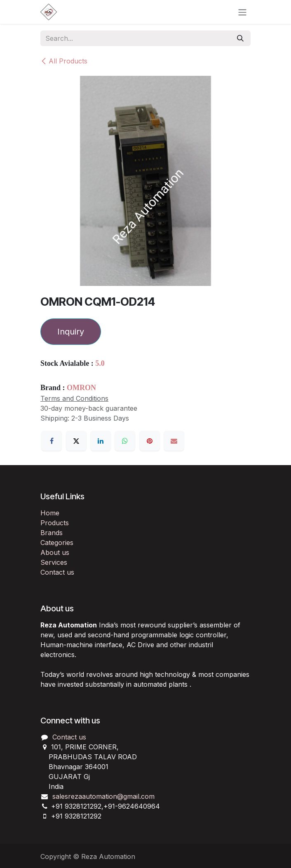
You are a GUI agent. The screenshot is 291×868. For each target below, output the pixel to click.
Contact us (57, 572)
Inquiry (71, 332)
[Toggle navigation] (242, 12)
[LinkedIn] (101, 441)
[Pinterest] (150, 441)
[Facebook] (52, 441)
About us (55, 552)
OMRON (81, 388)
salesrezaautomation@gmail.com (103, 796)
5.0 (100, 363)
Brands (52, 533)
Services (54, 562)
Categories (57, 543)
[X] (76, 441)
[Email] (174, 441)
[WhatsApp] (125, 441)
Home (50, 513)
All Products (64, 61)
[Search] (240, 38)
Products (55, 523)
